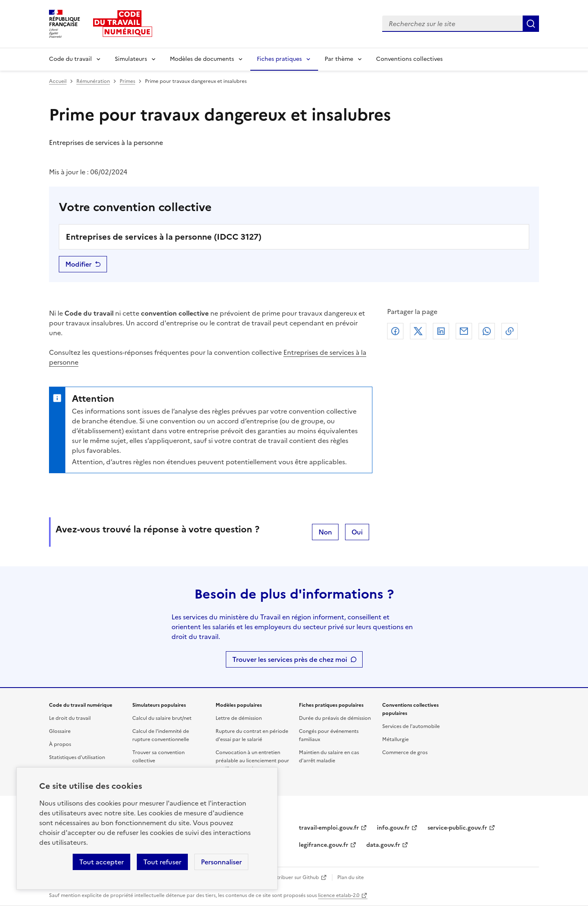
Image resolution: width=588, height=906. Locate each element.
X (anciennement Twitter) (418, 331)
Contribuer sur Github (293, 877)
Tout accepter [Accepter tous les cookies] (101, 862)
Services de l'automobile (411, 726)
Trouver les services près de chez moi (290, 659)
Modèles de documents (202, 59)
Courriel (464, 331)
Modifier (78, 264)
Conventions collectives (409, 59)
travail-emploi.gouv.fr (329, 828)
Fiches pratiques (279, 59)
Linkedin (441, 331)
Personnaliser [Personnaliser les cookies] (221, 862)
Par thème (339, 59)
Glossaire (60, 731)
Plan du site (351, 877)
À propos (60, 744)
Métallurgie (395, 739)
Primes (127, 81)
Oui (357, 532)
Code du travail (70, 59)
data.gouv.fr (383, 845)
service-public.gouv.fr (457, 828)
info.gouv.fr (393, 828)
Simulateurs (131, 59)
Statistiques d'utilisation (77, 757)
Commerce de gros (405, 752)
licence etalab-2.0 (339, 895)
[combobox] (452, 24)
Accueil (58, 81)
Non (325, 532)
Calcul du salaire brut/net (162, 718)
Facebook (395, 331)
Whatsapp (487, 331)
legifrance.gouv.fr (324, 845)
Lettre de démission (239, 718)
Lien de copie (510, 331)
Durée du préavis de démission (335, 718)
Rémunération (93, 81)
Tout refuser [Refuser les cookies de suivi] (162, 862)
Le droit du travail (70, 718)
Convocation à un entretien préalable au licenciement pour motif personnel (252, 761)
